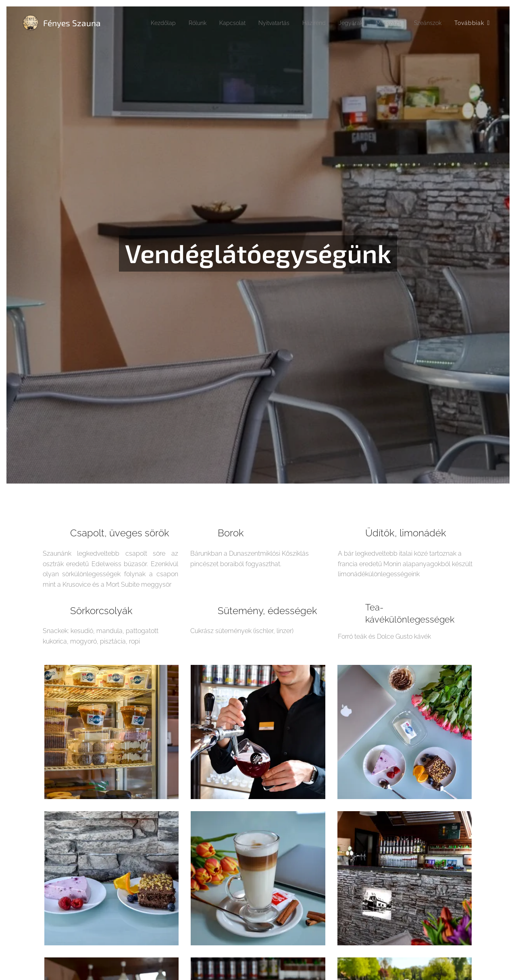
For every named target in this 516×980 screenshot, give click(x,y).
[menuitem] (142, 23)
